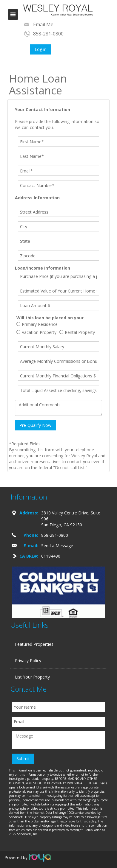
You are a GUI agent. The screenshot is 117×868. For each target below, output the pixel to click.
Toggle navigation (13, 14)
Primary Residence (37, 324)
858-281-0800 (48, 34)
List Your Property (32, 677)
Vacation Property (36, 332)
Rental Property (77, 332)
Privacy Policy (28, 661)
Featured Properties (34, 644)
